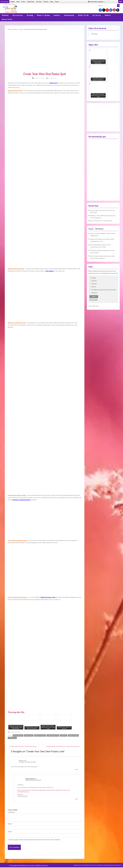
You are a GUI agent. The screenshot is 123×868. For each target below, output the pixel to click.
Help (86, 865)
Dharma (46, 2)
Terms (95, 865)
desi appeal (50, 271)
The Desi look (12, 738)
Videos (108, 15)
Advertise (112, 865)
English (12, 2)
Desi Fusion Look (18, 735)
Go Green (97, 15)
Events (57, 2)
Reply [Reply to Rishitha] (76, 769)
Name (10, 824)
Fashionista (69, 15)
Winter (94, 287)
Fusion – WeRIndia (96, 229)
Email (10, 832)
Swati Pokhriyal (52, 78)
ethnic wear (53, 83)
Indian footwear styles (48, 597)
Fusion (23, 2)
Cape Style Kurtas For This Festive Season (24, 746)
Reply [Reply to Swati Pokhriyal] (76, 799)
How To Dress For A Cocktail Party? (101, 221)
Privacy (90, 865)
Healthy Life (31, 2)
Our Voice (39, 2)
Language (97, 2)
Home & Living (43, 15)
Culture (57, 15)
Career (82, 865)
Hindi (18, 2)
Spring (94, 278)
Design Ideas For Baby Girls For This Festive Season (63, 746)
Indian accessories (40, 735)
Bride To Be (83, 15)
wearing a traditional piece (21, 500)
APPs (121, 2)
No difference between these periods (104, 290)
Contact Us (119, 865)
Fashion (5, 15)
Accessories (18, 15)
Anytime (94, 293)
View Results (93, 300)
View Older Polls (94, 306)
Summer (94, 281)
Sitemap (107, 865)
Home (10, 29)
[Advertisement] (61, 7)
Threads (94, 34)
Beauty (30, 15)
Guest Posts (7, 19)
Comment (11, 812)
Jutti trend (63, 735)
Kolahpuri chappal (73, 735)
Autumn (94, 284)
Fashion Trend (29, 735)
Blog (52, 2)
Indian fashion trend (53, 735)
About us (77, 865)
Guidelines (101, 865)
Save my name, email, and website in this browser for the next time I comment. (35, 840)
